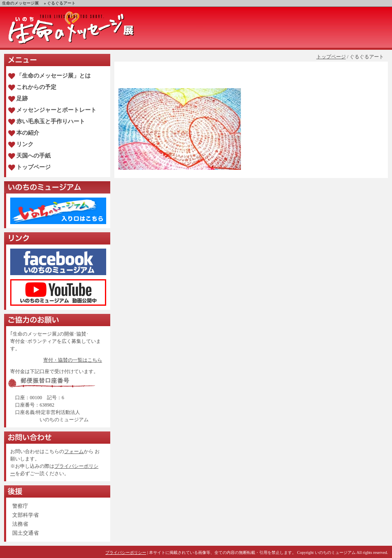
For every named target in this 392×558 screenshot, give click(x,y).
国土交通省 (26, 533)
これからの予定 (36, 87)
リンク (25, 144)
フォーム (74, 451)
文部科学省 (26, 515)
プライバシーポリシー (126, 552)
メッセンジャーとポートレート (56, 110)
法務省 (20, 524)
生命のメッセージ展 (20, 3)
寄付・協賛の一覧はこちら (73, 360)
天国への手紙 (33, 156)
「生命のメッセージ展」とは (53, 76)
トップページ (331, 57)
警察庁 (20, 506)
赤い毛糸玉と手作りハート (51, 121)
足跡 (22, 99)
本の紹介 (28, 133)
